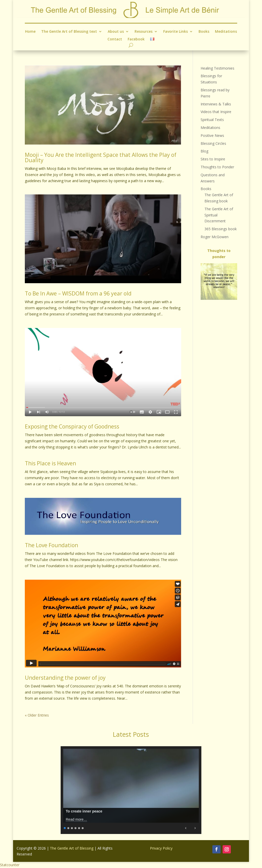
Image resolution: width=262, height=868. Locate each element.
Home (30, 32)
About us (116, 32)
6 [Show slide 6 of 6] (83, 827)
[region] (219, 282)
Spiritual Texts (212, 120)
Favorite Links (176, 32)
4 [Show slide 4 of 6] (76, 827)
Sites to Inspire (213, 159)
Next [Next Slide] (195, 828)
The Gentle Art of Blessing (72, 848)
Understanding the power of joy (65, 678)
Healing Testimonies (217, 68)
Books (204, 32)
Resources (144, 32)
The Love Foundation (51, 545)
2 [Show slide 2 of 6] (69, 827)
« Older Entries (37, 715)
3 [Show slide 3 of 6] (72, 827)
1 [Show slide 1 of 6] (65, 827)
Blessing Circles (213, 143)
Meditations (226, 32)
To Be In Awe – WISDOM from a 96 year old (78, 293)
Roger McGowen (215, 237)
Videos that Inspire (216, 112)
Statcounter (10, 865)
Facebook (136, 39)
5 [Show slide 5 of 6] (79, 827)
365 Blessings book (221, 229)
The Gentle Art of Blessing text (69, 32)
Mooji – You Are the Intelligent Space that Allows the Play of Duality (101, 157)
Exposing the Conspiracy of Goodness (72, 426)
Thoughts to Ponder (217, 167)
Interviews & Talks (216, 104)
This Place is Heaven (50, 463)
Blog (204, 151)
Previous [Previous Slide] (186, 828)
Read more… (76, 819)
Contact (115, 39)
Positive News (212, 135)
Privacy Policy (161, 848)
